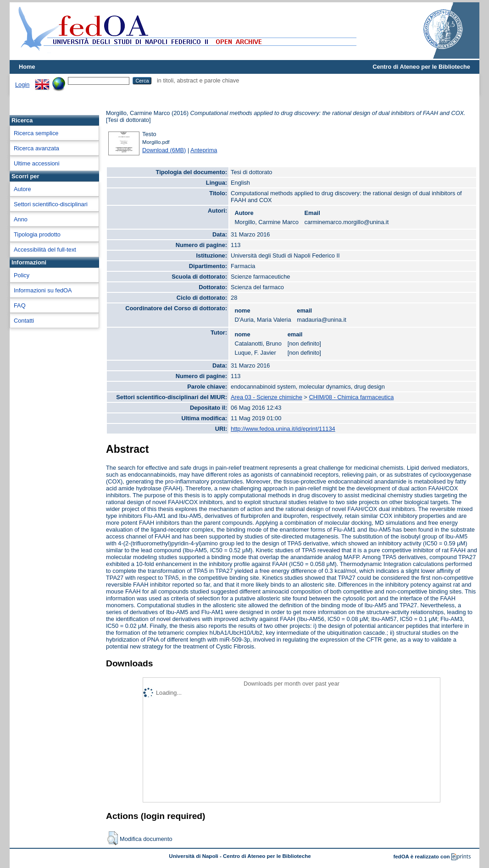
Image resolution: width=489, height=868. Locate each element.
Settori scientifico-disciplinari (51, 204)
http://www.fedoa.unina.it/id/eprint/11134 (283, 429)
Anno (21, 219)
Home (27, 67)
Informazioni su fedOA (43, 290)
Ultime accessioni (37, 163)
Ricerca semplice (36, 133)
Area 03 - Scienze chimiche (267, 397)
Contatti (24, 321)
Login (22, 85)
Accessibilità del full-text (45, 250)
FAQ (20, 305)
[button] (113, 838)
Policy (22, 275)
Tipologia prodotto (37, 234)
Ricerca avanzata (36, 148)
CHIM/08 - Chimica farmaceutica (351, 397)
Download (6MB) (164, 150)
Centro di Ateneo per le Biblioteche (421, 67)
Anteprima (204, 150)
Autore (22, 189)
